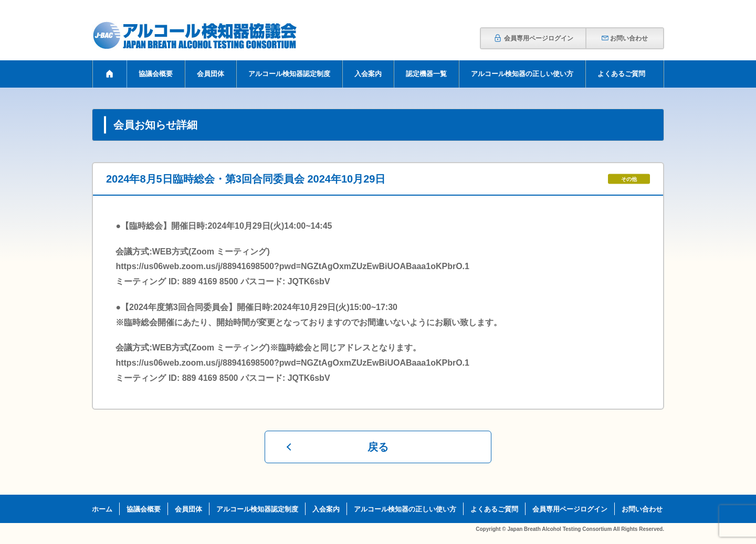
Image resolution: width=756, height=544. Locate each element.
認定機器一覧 (426, 74)
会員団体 (211, 74)
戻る (378, 447)
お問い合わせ (624, 38)
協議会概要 (156, 74)
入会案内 (368, 74)
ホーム (102, 509)
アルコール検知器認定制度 (289, 74)
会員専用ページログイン (533, 38)
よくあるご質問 (621, 74)
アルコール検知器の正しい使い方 (522, 74)
